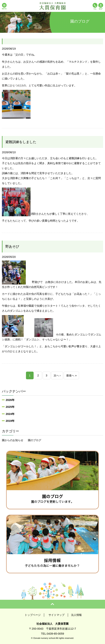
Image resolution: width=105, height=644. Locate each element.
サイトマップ (57, 615)
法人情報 (76, 615)
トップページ (33, 615)
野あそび (12, 247)
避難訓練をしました (21, 142)
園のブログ (35, 440)
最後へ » (71, 375)
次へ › (57, 375)
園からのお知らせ (13, 440)
